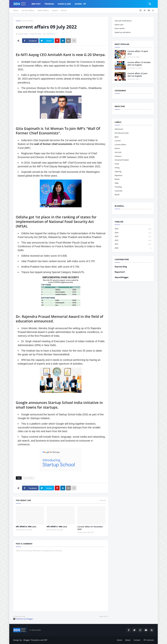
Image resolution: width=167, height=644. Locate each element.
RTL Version (149, 640)
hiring (117, 168)
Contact (137, 640)
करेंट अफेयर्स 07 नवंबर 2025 (57, 527)
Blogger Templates (32, 640)
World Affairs (43, 10)
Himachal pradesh (122, 160)
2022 (133, 240)
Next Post (103, 616)
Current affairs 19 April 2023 (138, 53)
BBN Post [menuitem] (36, 4)
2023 (133, 237)
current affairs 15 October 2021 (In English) (139, 64)
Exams (55, 10)
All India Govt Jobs (122, 133)
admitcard (119, 129)
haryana (118, 156)
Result (64, 10)
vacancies (118, 191)
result (117, 179)
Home (16, 10)
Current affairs (28, 10)
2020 (133, 248)
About (128, 640)
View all (103, 500)
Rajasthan (119, 175)
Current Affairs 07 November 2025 (90, 528)
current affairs (28, 21)
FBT (46, 640)
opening (118, 171)
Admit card (119, 25)
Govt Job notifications (123, 21)
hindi (117, 164)
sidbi (117, 183)
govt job (118, 152)
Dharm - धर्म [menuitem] (80, 4)
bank (117, 137)
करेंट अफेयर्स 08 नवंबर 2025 (26, 527)
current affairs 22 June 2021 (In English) (137, 75)
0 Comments (50, 34)
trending (118, 187)
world (117, 195)
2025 (133, 229)
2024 (133, 233)
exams (117, 148)
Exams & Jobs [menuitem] (64, 4)
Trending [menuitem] (49, 4)
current (118, 141)
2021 (133, 244)
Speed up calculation (123, 32)
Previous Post (20, 616)
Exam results (120, 28)
